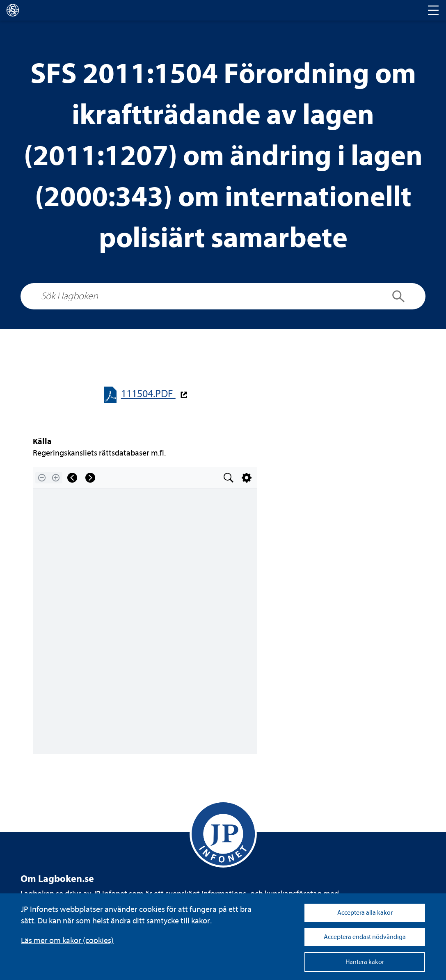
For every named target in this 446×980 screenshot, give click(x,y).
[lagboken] (13, 10)
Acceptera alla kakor (365, 913)
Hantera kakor (365, 962)
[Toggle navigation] (433, 10)
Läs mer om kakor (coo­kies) (67, 940)
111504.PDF (148, 394)
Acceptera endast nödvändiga (365, 937)
